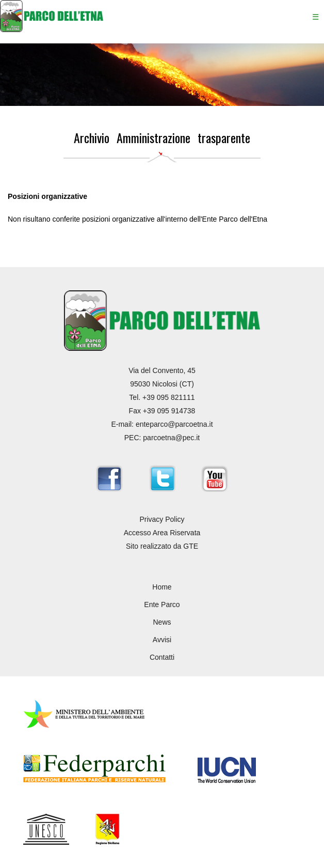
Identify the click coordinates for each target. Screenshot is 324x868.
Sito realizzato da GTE (162, 546)
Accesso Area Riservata (162, 533)
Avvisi (162, 640)
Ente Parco (162, 605)
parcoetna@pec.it (171, 438)
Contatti (162, 657)
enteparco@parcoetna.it (174, 424)
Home (162, 587)
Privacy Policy (162, 519)
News (162, 622)
